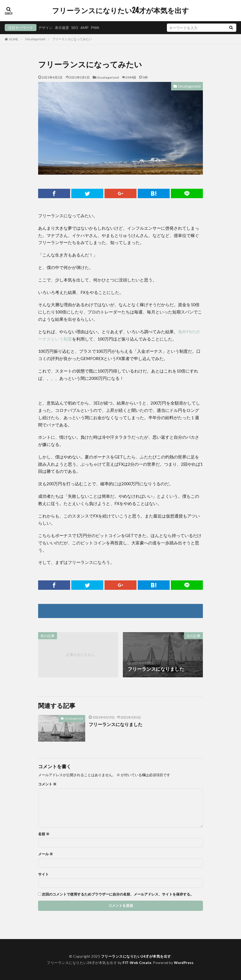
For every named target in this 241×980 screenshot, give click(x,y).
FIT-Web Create (137, 963)
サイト (43, 874)
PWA (95, 28)
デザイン (45, 28)
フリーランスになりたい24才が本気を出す (120, 11)
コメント (47, 784)
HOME (14, 39)
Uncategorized (35, 39)
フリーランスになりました (117, 724)
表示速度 (62, 28)
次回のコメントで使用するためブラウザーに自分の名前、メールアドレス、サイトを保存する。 (118, 894)
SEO (75, 28)
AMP (84, 28)
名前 (44, 834)
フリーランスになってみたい (72, 39)
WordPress (184, 963)
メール (46, 854)
